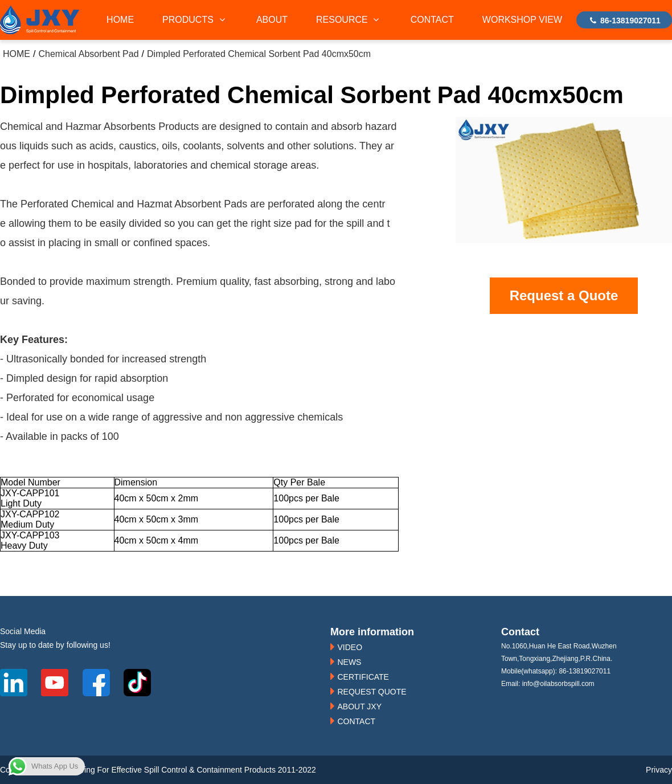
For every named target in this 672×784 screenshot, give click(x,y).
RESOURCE (349, 20)
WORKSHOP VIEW (522, 20)
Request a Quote (564, 295)
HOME (120, 20)
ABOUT (272, 20)
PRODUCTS (195, 20)
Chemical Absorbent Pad (88, 54)
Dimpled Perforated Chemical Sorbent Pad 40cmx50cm (259, 54)
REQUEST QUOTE (372, 692)
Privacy (659, 770)
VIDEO (350, 647)
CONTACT (432, 20)
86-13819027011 (624, 21)
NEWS (349, 662)
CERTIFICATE (363, 677)
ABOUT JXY (359, 707)
